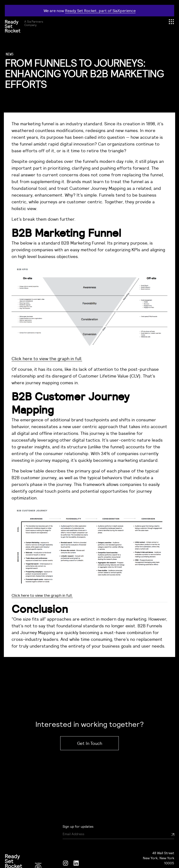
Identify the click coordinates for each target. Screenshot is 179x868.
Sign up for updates (78, 845)
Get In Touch (90, 743)
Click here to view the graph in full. (47, 358)
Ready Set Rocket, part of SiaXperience (100, 11)
